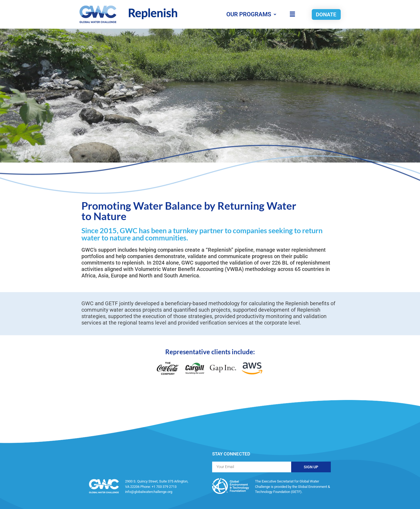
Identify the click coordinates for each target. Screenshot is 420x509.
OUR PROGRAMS (251, 14)
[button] (292, 14)
